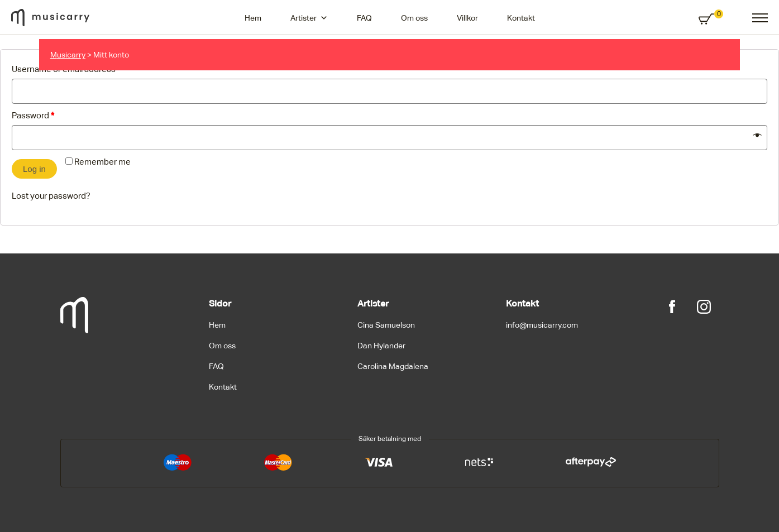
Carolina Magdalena (393, 366)
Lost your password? (51, 196)
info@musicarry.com (542, 325)
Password (33, 115)
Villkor (467, 18)
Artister (309, 18)
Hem (253, 18)
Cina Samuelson (386, 325)
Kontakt (521, 18)
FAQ (364, 18)
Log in (34, 169)
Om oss (414, 18)
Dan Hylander (381, 346)
